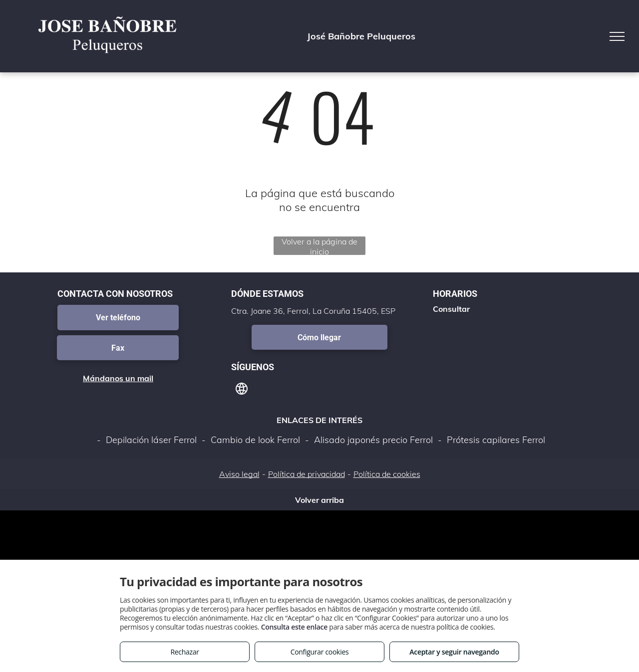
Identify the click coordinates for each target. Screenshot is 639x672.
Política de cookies (387, 474)
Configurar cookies (320, 652)
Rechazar (184, 652)
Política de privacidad (307, 474)
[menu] (617, 36)
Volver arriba (319, 500)
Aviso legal (239, 474)
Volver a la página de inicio (319, 246)
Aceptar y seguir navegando (454, 652)
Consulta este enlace (294, 627)
